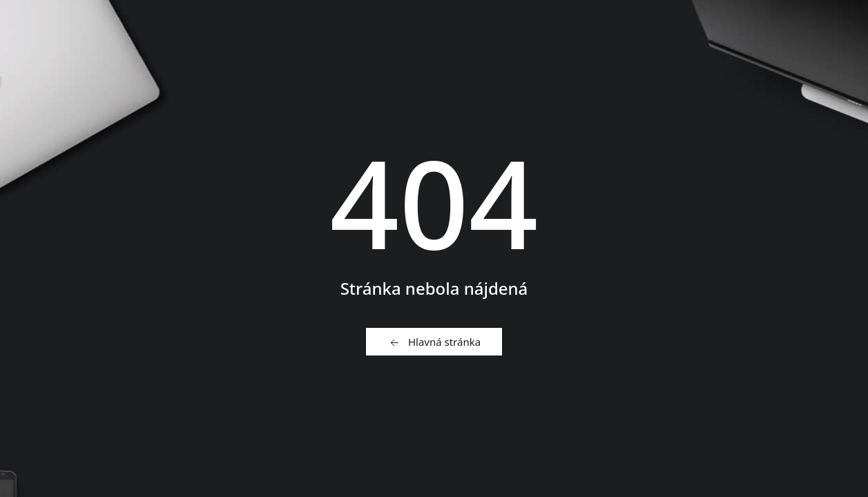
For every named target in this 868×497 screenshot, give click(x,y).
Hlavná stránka (434, 342)
